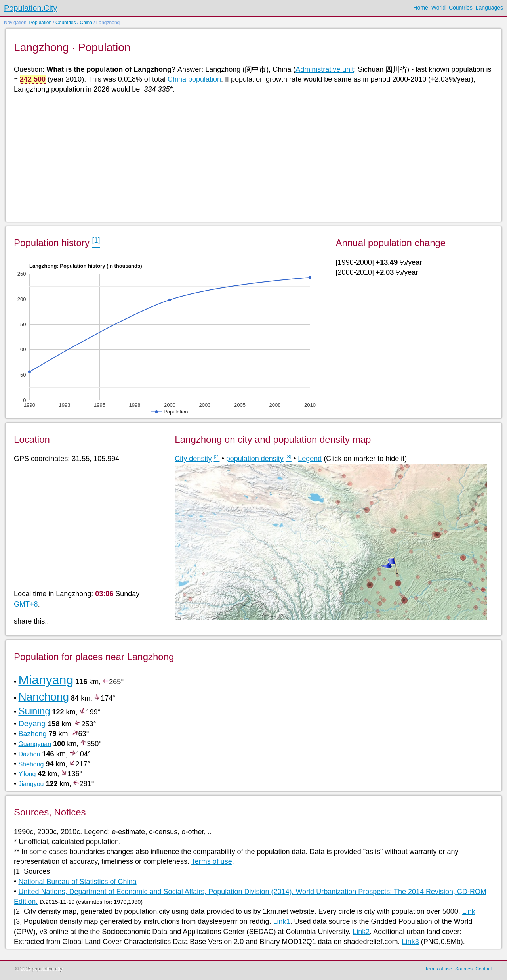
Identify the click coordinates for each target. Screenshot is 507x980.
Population (40, 23)
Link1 (281, 921)
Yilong (27, 774)
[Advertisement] (252, 157)
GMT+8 (26, 604)
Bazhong (32, 734)
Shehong (31, 764)
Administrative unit (325, 69)
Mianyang (46, 680)
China (86, 23)
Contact (483, 969)
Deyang (32, 724)
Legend (310, 459)
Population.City (31, 8)
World (438, 8)
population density (255, 459)
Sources (464, 969)
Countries (461, 8)
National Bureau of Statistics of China (77, 882)
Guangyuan (35, 744)
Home (420, 8)
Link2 (361, 932)
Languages (489, 8)
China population (194, 79)
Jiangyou (31, 784)
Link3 (411, 942)
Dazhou (29, 754)
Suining (34, 711)
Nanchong (44, 697)
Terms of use (212, 861)
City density (193, 459)
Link (469, 911)
